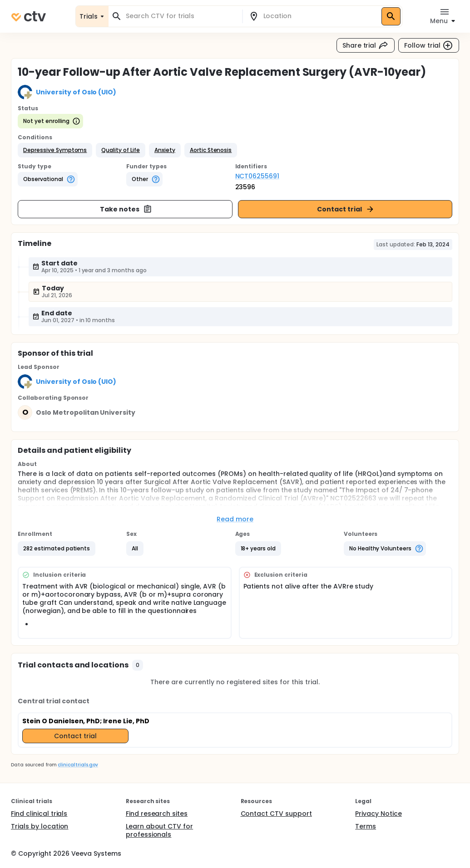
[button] (55, 150)
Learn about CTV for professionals (159, 830)
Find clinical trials (39, 814)
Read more (235, 519)
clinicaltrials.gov (78, 765)
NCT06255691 (257, 176)
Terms (366, 826)
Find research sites (157, 814)
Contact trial (346, 209)
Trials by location (40, 826)
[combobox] (181, 16)
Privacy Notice (378, 814)
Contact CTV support (276, 814)
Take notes (126, 209)
